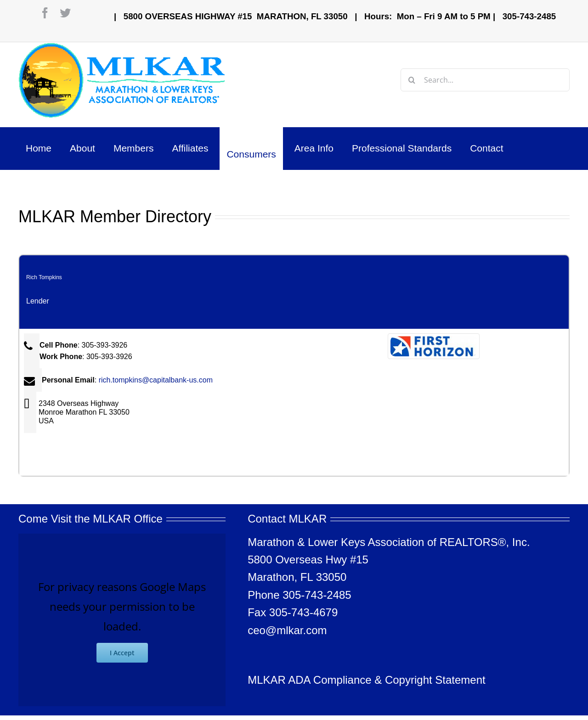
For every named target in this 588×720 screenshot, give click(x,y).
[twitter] (65, 13)
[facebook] (45, 13)
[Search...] (485, 80)
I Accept (122, 653)
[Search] (412, 80)
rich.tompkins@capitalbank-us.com (156, 380)
